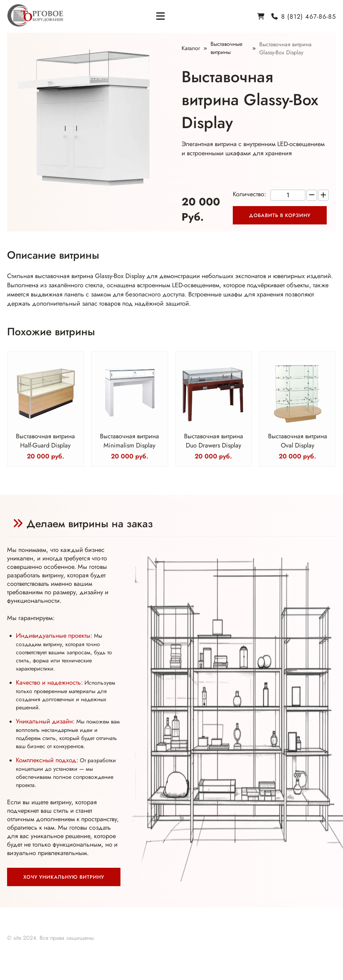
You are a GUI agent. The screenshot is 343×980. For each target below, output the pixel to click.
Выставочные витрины (226, 48)
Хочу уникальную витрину (64, 877)
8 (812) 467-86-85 (309, 17)
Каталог (191, 48)
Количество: (249, 194)
